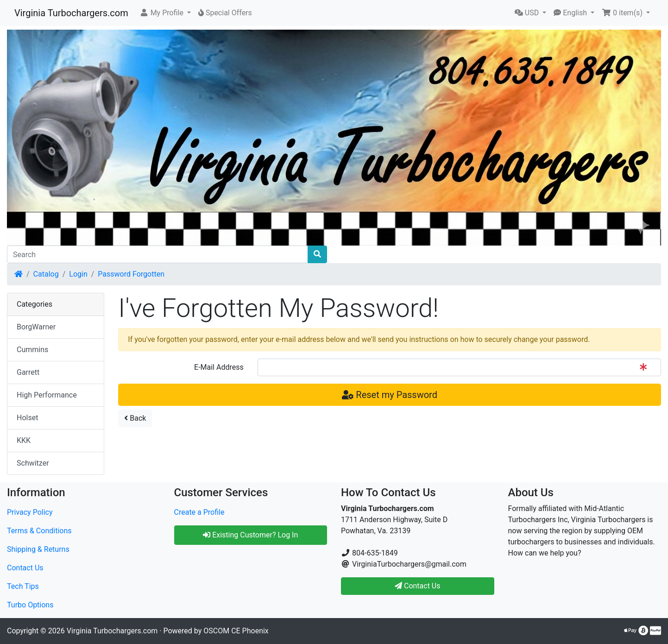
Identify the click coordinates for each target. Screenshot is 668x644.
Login (78, 274)
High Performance (47, 395)
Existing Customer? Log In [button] (250, 535)
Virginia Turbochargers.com (71, 13)
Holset (27, 418)
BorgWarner (36, 327)
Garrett (28, 372)
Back (135, 418)
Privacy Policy (30, 512)
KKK (24, 440)
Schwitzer (33, 463)
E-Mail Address (219, 367)
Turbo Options (30, 605)
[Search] (158, 254)
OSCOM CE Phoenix (236, 631)
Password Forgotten (131, 274)
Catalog (46, 274)
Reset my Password (390, 395)
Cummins (32, 350)
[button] (165, 13)
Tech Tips (23, 586)
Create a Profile (199, 512)
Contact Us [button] (418, 586)
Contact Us (25, 568)
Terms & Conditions (39, 531)
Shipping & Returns (38, 549)
